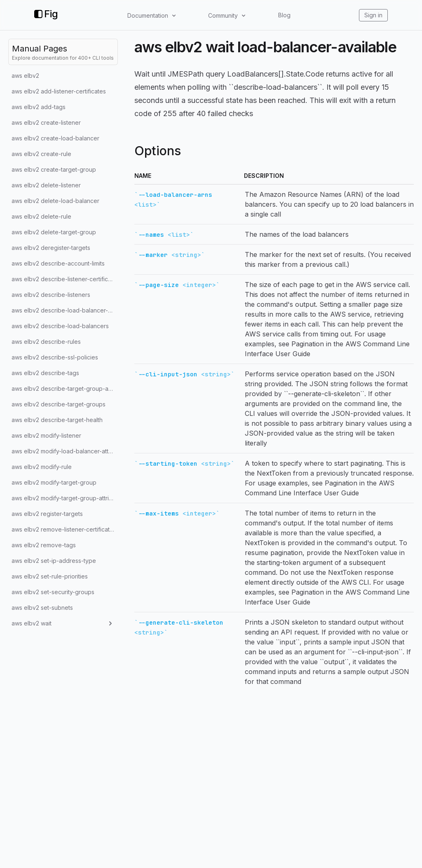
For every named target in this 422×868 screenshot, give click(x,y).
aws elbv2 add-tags (39, 107)
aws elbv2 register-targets (47, 514)
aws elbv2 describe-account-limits (58, 263)
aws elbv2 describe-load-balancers (60, 326)
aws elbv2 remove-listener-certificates (64, 529)
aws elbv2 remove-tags (44, 545)
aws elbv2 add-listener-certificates (59, 91)
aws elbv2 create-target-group (54, 169)
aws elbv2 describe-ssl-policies (55, 357)
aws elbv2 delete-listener (46, 185)
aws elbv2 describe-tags (45, 373)
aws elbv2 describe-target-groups (59, 404)
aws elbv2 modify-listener (46, 435)
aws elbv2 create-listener (46, 122)
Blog (284, 15)
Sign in (373, 15)
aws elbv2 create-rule (41, 154)
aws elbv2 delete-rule (41, 216)
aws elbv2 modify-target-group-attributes (65, 498)
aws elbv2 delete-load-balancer (55, 201)
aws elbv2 (25, 76)
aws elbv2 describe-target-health (57, 420)
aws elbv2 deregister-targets (51, 248)
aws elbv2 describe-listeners (51, 295)
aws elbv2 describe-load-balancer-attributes (65, 310)
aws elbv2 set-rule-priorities (50, 576)
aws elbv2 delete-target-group (54, 232)
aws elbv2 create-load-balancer (55, 138)
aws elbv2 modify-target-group (54, 482)
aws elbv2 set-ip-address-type (54, 561)
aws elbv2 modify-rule (42, 467)
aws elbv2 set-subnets (42, 608)
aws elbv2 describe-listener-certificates (65, 279)
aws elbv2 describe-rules (46, 342)
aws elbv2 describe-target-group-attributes (65, 388)
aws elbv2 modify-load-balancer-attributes (65, 451)
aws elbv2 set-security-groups (53, 592)
